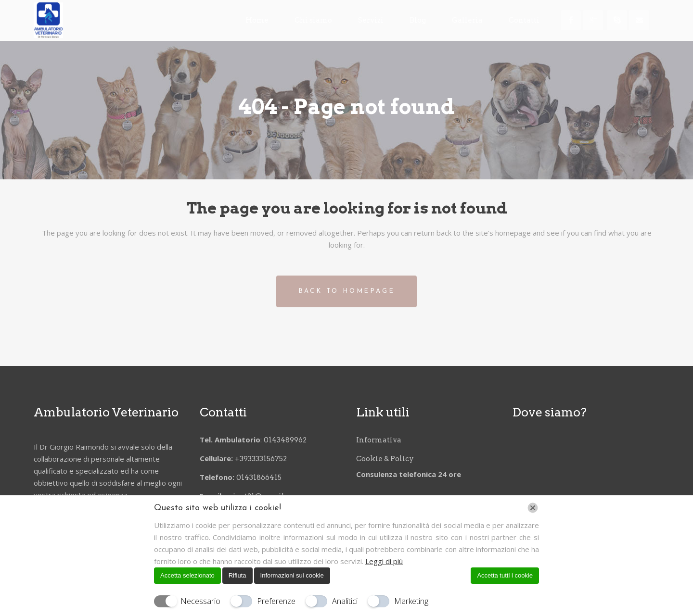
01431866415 (259, 476)
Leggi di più (384, 561)
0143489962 (286, 439)
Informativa (379, 439)
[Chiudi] (533, 508)
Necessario (200, 601)
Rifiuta (237, 575)
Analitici (345, 601)
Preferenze (276, 601)
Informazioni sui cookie (292, 575)
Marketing (411, 601)
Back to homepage (347, 291)
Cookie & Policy (385, 457)
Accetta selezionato (187, 575)
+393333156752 (262, 457)
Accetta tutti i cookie (505, 575)
